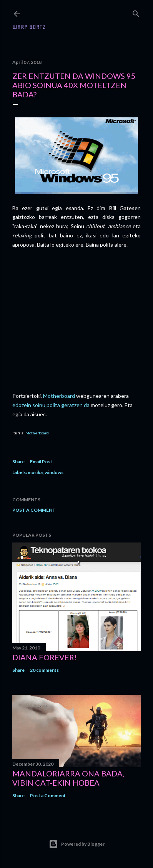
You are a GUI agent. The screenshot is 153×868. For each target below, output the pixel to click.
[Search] (136, 12)
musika (35, 472)
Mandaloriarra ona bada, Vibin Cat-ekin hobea (68, 778)
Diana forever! (45, 657)
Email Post (41, 462)
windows (54, 472)
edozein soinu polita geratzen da (51, 405)
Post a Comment (34, 510)
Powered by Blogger (77, 844)
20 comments (44, 670)
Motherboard (59, 396)
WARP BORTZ (29, 27)
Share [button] (18, 462)
